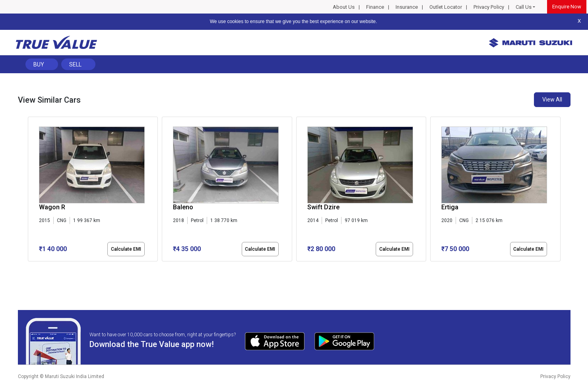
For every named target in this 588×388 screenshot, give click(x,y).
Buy (39, 64)
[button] (30, 268)
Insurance (407, 7)
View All (552, 99)
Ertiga (450, 207)
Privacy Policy (489, 7)
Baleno (183, 207)
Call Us (524, 7)
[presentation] (32, 191)
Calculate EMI (126, 249)
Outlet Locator (446, 7)
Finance (375, 7)
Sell (75, 64)
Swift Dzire (323, 207)
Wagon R (52, 207)
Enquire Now (567, 7)
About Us (344, 7)
